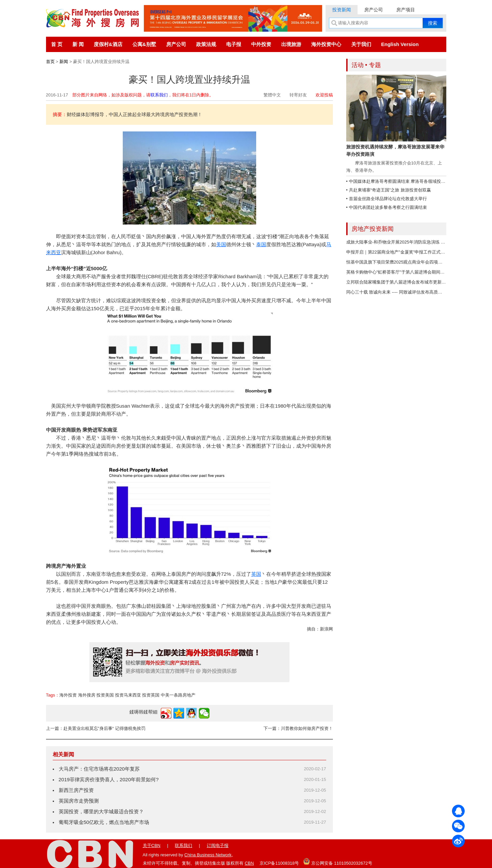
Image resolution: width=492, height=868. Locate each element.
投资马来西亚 (128, 695)
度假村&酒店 (108, 44)
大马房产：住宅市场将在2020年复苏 (99, 769)
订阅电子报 (218, 845)
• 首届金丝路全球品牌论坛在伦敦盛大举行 (387, 199)
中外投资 (261, 44)
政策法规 (206, 44)
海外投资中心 (326, 44)
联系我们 (159, 95)
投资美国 (105, 695)
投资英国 (151, 695)
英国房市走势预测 (79, 801)
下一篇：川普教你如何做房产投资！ (298, 728)
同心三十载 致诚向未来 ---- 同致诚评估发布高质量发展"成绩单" (407, 292)
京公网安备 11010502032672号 (338, 861)
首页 (50, 62)
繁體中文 (272, 95)
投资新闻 (342, 10)
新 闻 (78, 44)
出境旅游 (291, 44)
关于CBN (152, 845)
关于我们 (361, 44)
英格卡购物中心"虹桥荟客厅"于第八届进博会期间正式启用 (402, 272)
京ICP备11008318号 (279, 863)
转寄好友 (298, 95)
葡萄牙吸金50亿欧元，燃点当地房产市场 (104, 822)
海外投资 (68, 695)
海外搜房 (87, 695)
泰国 (261, 244)
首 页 (57, 44)
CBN (249, 863)
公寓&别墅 (144, 44)
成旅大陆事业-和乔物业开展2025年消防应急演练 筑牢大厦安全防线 (411, 242)
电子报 (234, 44)
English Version (400, 44)
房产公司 (374, 10)
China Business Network (208, 855)
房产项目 (406, 10)
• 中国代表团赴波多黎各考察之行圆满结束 (387, 207)
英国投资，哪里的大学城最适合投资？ (101, 811)
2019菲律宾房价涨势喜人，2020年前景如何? (109, 779)
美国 (221, 244)
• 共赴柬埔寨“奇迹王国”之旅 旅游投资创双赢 (389, 190)
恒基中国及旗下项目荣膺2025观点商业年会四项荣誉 (397, 262)
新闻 (64, 62)
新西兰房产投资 (76, 790)
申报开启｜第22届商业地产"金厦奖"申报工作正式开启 (398, 252)
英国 (256, 574)
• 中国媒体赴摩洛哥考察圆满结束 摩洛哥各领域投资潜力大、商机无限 (413, 181)
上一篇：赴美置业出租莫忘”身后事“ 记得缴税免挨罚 (96, 728)
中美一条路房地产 (178, 695)
